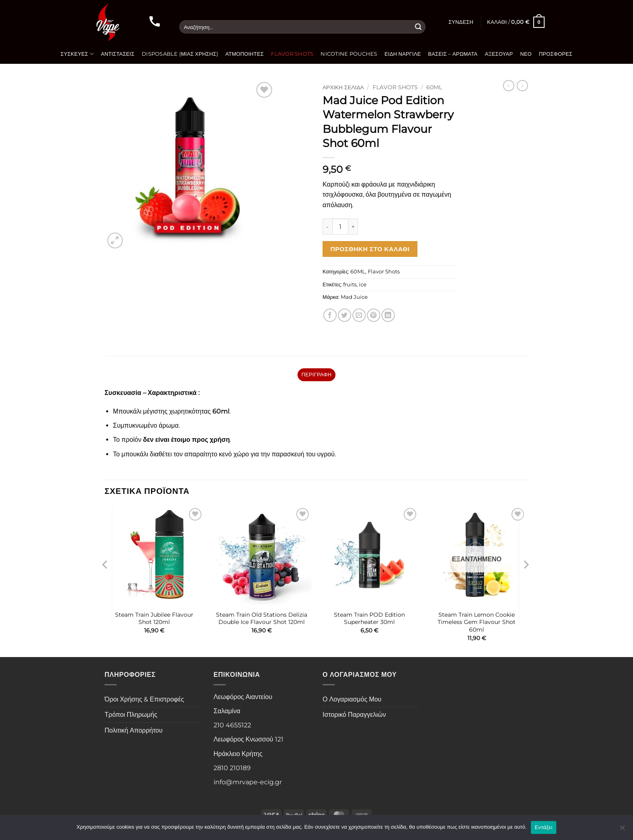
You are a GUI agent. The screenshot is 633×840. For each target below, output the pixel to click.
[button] (461, 22)
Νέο (526, 54)
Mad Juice (354, 297)
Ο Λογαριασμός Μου (352, 699)
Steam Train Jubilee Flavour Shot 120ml (154, 618)
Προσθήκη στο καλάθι (370, 249)
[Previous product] (522, 86)
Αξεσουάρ (499, 54)
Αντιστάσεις (118, 54)
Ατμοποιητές (244, 54)
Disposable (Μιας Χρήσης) (180, 54)
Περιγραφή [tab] (316, 375)
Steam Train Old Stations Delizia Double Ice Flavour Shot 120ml (262, 618)
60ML (434, 87)
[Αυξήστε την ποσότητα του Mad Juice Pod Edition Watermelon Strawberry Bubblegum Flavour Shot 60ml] (353, 227)
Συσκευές (77, 54)
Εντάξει (544, 827)
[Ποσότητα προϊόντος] (340, 227)
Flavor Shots (292, 54)
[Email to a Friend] (359, 315)
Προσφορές (556, 54)
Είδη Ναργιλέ (403, 54)
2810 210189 (232, 768)
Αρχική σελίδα (343, 87)
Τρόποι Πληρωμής (131, 715)
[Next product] (509, 86)
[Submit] (418, 27)
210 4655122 (232, 725)
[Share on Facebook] (330, 315)
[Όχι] (622, 830)
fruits (350, 285)
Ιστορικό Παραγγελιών (354, 715)
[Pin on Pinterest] (374, 315)
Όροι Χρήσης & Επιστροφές (144, 699)
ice (363, 285)
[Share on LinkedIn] (388, 315)
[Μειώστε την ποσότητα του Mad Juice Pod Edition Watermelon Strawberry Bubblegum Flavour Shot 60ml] (327, 227)
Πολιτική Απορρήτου (134, 730)
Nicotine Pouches (349, 54)
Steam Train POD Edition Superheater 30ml (369, 618)
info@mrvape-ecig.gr (248, 782)
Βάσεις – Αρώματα (453, 54)
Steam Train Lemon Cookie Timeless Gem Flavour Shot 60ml (477, 622)
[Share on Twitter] (345, 315)
